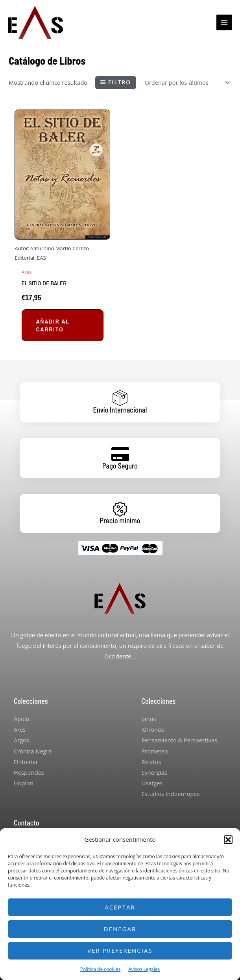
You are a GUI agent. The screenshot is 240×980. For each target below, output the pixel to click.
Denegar (120, 929)
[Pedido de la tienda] (186, 83)
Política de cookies (101, 969)
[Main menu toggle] (224, 22)
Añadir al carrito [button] (53, 325)
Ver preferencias (120, 950)
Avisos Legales (144, 969)
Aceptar (120, 907)
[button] (228, 840)
